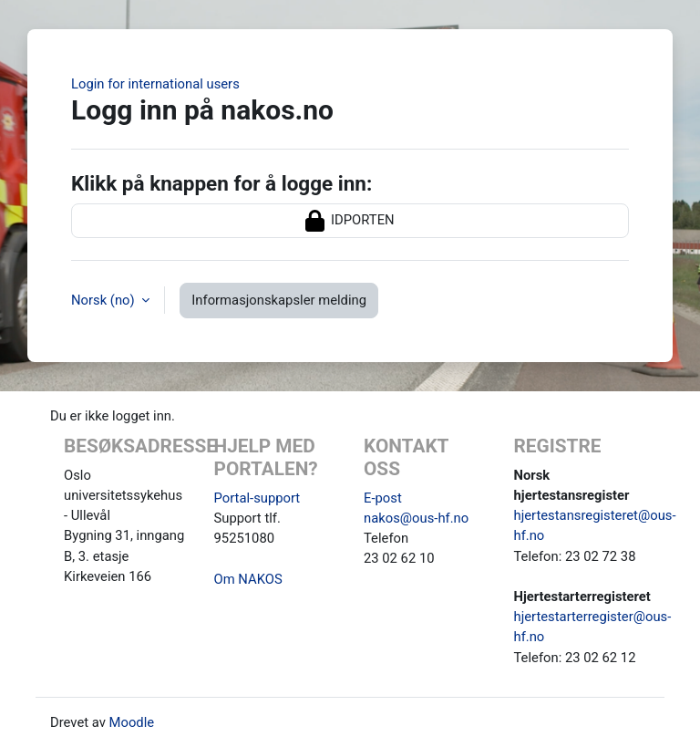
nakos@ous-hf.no (416, 518)
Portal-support (257, 498)
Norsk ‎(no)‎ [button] (104, 300)
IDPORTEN (350, 221)
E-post (383, 498)
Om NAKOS (248, 579)
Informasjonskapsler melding (279, 300)
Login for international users (155, 84)
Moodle (132, 722)
